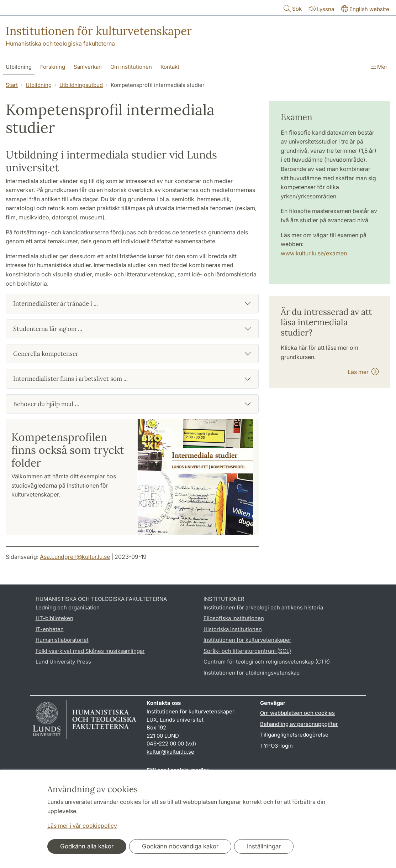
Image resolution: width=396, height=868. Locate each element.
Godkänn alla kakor (87, 846)
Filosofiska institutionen (234, 618)
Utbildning (39, 85)
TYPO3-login (276, 746)
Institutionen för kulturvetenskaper (99, 31)
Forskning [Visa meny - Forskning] (53, 67)
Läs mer (363, 372)
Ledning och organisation (68, 607)
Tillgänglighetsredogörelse (294, 735)
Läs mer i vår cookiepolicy (82, 826)
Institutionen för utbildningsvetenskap (252, 673)
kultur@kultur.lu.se (170, 752)
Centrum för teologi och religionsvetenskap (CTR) (267, 662)
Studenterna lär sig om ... (48, 329)
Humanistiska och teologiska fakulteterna (60, 43)
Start (12, 85)
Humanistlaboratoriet (62, 640)
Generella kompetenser (46, 354)
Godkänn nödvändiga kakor (180, 846)
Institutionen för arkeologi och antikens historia (263, 607)
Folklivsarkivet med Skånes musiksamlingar (90, 651)
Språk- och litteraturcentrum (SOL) (247, 651)
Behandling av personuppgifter (299, 724)
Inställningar (264, 846)
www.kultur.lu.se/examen (314, 253)
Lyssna (321, 9)
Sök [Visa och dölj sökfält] (292, 8)
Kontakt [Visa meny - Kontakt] (170, 67)
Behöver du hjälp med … (46, 404)
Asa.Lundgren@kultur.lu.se (75, 557)
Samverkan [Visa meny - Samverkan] (88, 67)
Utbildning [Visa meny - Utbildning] (19, 67)
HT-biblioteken (54, 618)
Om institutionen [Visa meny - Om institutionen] (131, 67)
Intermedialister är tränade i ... (56, 303)
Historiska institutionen (233, 629)
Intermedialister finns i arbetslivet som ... (70, 379)
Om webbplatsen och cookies (297, 713)
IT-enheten (50, 629)
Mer (379, 67)
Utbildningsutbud (81, 85)
